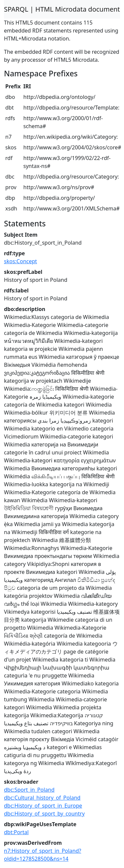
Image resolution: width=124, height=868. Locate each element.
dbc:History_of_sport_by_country (44, 814)
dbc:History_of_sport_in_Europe (43, 806)
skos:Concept (21, 261)
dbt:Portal (16, 832)
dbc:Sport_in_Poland (29, 790)
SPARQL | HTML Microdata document (62, 9)
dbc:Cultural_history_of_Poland (42, 798)
